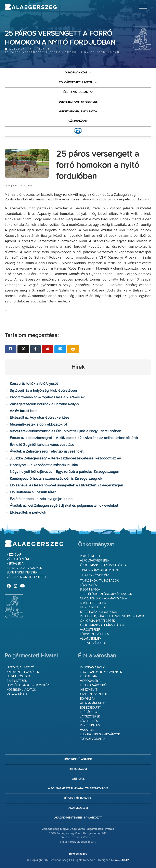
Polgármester (91, 556)
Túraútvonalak (93, 739)
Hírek (40, 49)
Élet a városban (76, 92)
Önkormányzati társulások (102, 625)
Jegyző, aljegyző (21, 667)
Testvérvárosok (93, 643)
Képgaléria (15, 564)
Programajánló (93, 667)
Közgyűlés (88, 585)
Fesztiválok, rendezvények (101, 672)
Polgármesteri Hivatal (76, 82)
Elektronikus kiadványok (100, 734)
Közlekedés (89, 721)
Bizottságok (90, 590)
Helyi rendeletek (93, 607)
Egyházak (88, 699)
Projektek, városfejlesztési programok (112, 616)
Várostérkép (90, 630)
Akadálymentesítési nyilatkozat (78, 818)
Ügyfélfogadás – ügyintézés (30, 685)
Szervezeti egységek (23, 672)
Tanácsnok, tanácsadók (99, 581)
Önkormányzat (76, 73)
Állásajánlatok (93, 703)
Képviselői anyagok (78, 798)
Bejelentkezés (78, 854)
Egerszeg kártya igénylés (78, 102)
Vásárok (87, 730)
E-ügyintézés (17, 681)
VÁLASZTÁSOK (78, 121)
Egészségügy (90, 708)
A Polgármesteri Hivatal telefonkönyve (78, 788)
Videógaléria (90, 681)
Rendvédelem (90, 725)
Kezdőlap (16, 49)
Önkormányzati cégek (97, 621)
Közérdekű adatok (21, 690)
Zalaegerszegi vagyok (24, 568)
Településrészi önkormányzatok (106, 594)
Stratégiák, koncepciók (99, 612)
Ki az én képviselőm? (96, 575)
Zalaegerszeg (31, 7)
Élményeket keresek (22, 573)
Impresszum (78, 769)
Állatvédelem (91, 639)
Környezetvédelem (95, 634)
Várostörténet (19, 559)
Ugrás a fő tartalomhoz (141, 2)
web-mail (78, 779)
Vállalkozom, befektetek (27, 577)
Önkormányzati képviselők (101, 565)
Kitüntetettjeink (93, 603)
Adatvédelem (78, 808)
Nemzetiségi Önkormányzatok (104, 599)
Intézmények (90, 690)
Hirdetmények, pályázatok (78, 112)
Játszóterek (90, 717)
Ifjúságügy (89, 712)
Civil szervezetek (94, 694)
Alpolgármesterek (95, 561)
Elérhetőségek (18, 676)
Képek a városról (94, 685)
